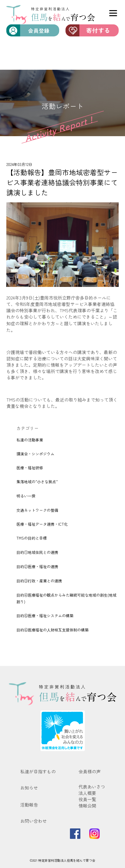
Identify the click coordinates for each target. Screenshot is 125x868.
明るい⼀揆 (26, 496)
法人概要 (87, 793)
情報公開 (87, 806)
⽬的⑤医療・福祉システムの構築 (45, 615)
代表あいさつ (92, 787)
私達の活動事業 (30, 440)
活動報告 (29, 805)
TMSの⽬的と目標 (32, 538)
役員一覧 (87, 799)
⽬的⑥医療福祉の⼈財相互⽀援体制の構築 (53, 630)
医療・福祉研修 (30, 468)
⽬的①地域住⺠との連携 (37, 552)
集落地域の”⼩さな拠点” (37, 482)
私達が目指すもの (38, 771)
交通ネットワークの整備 (37, 510)
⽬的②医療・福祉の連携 (37, 566)
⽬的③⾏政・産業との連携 (39, 581)
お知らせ (29, 788)
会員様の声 (90, 771)
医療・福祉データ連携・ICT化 (42, 524)
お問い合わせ (34, 821)
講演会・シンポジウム (35, 454)
